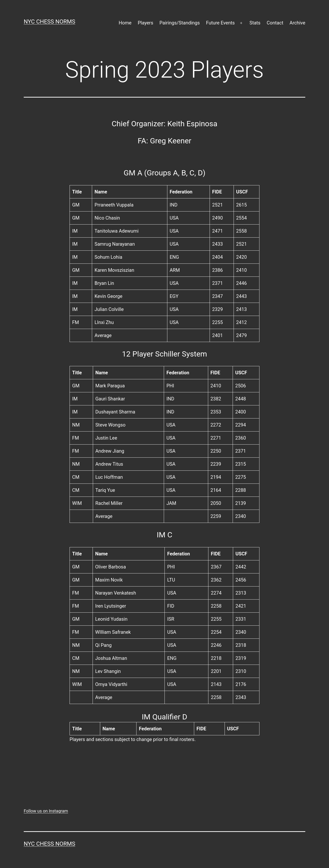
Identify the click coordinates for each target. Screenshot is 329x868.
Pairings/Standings (180, 23)
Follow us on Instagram (46, 811)
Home (125, 23)
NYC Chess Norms (49, 22)
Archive (297, 23)
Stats (255, 23)
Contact (275, 23)
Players (145, 23)
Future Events (220, 23)
